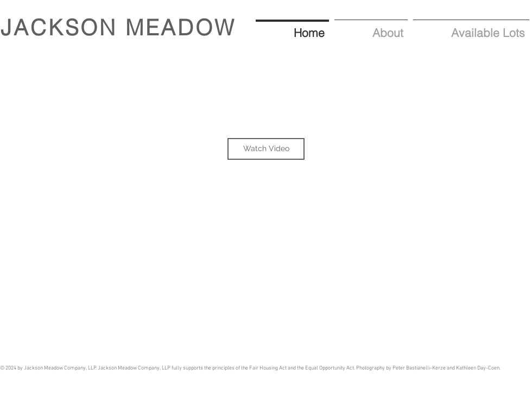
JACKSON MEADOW (118, 27)
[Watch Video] (266, 149)
